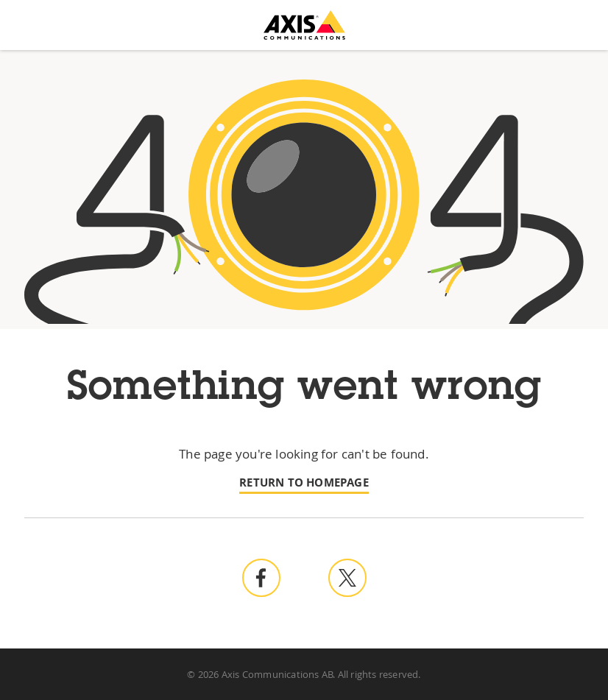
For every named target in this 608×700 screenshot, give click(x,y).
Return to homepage (304, 482)
